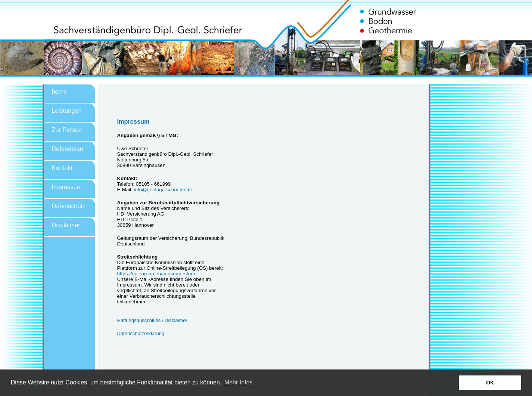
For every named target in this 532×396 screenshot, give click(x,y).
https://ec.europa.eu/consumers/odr (157, 274)
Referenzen (68, 149)
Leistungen (67, 111)
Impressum (67, 187)
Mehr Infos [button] (239, 382)
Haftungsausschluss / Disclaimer (152, 320)
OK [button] (490, 383)
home (60, 92)
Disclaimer (66, 225)
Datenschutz (69, 206)
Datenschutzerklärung (141, 333)
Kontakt (62, 168)
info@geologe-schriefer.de (163, 190)
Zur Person (67, 130)
